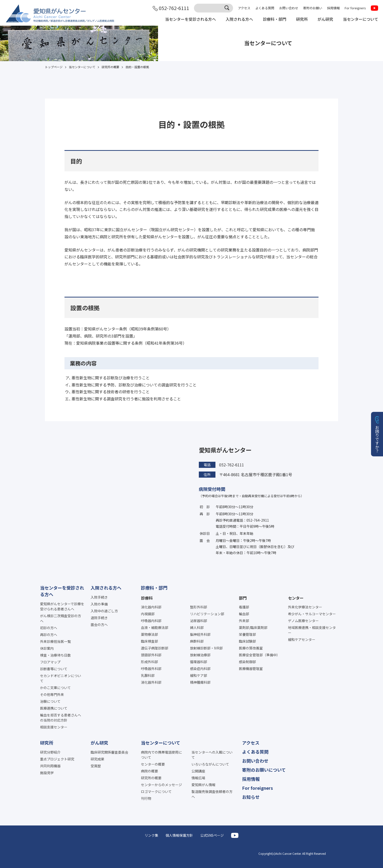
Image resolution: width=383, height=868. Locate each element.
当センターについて (361, 19)
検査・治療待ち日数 (55, 655)
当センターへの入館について (212, 755)
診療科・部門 (275, 19)
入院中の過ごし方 (104, 611)
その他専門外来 (52, 694)
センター (296, 598)
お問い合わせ (289, 8)
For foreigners (355, 8)
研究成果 (97, 759)
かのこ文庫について (55, 688)
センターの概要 (153, 764)
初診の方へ (49, 628)
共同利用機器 (50, 766)
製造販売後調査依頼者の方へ (212, 794)
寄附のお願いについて (264, 770)
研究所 (302, 19)
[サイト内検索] (213, 8)
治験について (50, 701)
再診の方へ (49, 635)
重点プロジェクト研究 (57, 759)
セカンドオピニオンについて (61, 678)
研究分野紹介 (50, 752)
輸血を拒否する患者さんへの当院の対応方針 (61, 718)
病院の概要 (149, 771)
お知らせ (251, 797)
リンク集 (151, 835)
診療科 (147, 598)
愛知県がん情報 (203, 785)
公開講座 (198, 771)
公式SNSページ (212, 835)
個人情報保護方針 (179, 835)
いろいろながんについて (210, 764)
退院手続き (99, 618)
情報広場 (198, 778)
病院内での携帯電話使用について (161, 755)
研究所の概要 (151, 778)
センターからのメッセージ (161, 785)
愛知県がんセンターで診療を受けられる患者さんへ (62, 606)
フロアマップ (50, 662)
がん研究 (325, 19)
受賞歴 (96, 766)
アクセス (244, 8)
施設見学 (47, 773)
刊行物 (146, 798)
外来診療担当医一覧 (55, 641)
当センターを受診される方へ (191, 19)
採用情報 (333, 8)
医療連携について (54, 708)
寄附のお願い (313, 8)
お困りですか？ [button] (377, 439)
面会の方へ (99, 625)
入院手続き (99, 597)
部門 (243, 598)
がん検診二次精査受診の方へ (61, 618)
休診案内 (47, 648)
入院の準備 (99, 604)
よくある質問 (265, 8)
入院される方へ (239, 19)
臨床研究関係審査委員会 (109, 752)
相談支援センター (54, 727)
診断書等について (54, 669)
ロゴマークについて (156, 791)
